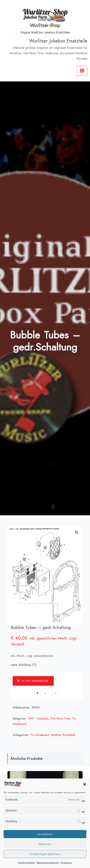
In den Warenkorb (32, 681)
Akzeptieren (45, 839)
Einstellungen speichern (45, 858)
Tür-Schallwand (40, 735)
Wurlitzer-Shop (45, 25)
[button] (85, 788)
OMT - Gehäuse (38, 719)
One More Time (60, 719)
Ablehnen (45, 848)
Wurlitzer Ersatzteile (63, 735)
